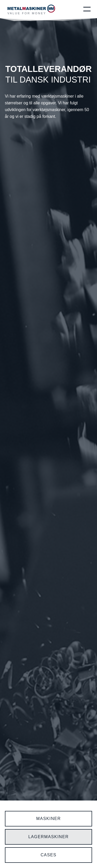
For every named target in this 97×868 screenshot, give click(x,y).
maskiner (48, 819)
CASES (48, 855)
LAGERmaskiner (48, 837)
